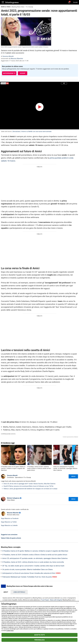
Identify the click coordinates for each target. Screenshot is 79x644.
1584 (39, 608)
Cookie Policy (10, 631)
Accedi (75, 2)
